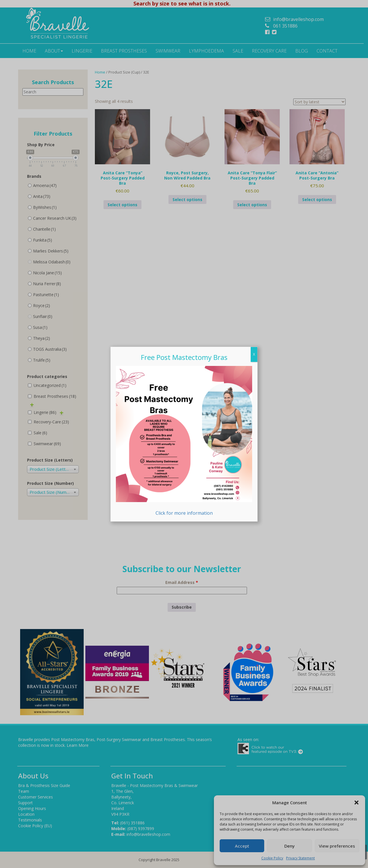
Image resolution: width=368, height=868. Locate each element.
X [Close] (254, 354)
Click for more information (184, 441)
